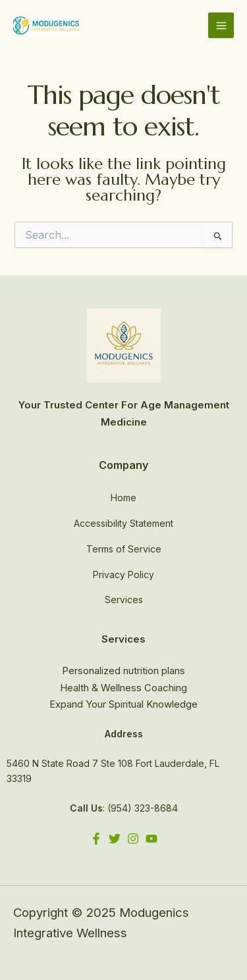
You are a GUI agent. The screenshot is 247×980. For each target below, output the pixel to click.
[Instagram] (133, 839)
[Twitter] (115, 839)
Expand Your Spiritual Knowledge (123, 704)
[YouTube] (151, 839)
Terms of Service (124, 549)
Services (124, 600)
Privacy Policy (123, 575)
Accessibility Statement (123, 523)
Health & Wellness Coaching (123, 688)
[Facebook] (96, 839)
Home (123, 498)
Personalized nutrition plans (123, 671)
